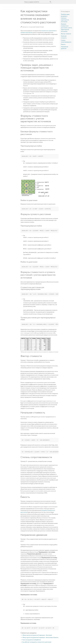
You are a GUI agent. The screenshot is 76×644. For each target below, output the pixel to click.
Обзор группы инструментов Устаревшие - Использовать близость (40, 637)
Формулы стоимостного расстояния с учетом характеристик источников (66, 28)
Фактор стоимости (66, 34)
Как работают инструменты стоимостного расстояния (37, 642)
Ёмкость (63, 44)
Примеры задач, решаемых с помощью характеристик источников (65, 18)
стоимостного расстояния (48, 31)
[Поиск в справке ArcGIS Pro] (37, 2)
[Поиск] (50, 2)
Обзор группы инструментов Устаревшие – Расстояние (37, 635)
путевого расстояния (26, 32)
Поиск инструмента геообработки (32, 640)
